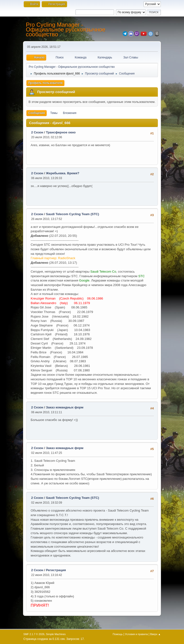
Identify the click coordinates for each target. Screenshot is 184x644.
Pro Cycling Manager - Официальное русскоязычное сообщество (66, 29)
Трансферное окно (61, 132)
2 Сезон (37, 132)
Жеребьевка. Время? (63, 173)
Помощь (118, 634)
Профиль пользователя (45, 83)
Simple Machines (56, 634)
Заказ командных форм (65, 407)
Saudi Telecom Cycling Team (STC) (73, 214)
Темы (54, 113)
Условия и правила (136, 634)
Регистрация (56, 570)
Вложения (70, 113)
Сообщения (37, 113)
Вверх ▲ (155, 634)
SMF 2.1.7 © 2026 (34, 634)
